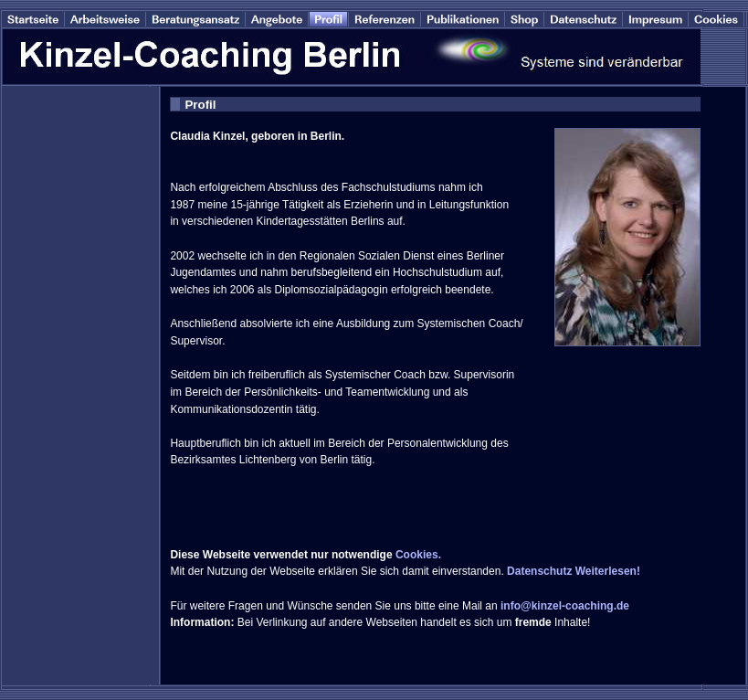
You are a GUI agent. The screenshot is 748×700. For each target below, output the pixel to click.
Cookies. (418, 555)
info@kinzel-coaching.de (565, 606)
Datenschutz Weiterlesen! (574, 571)
